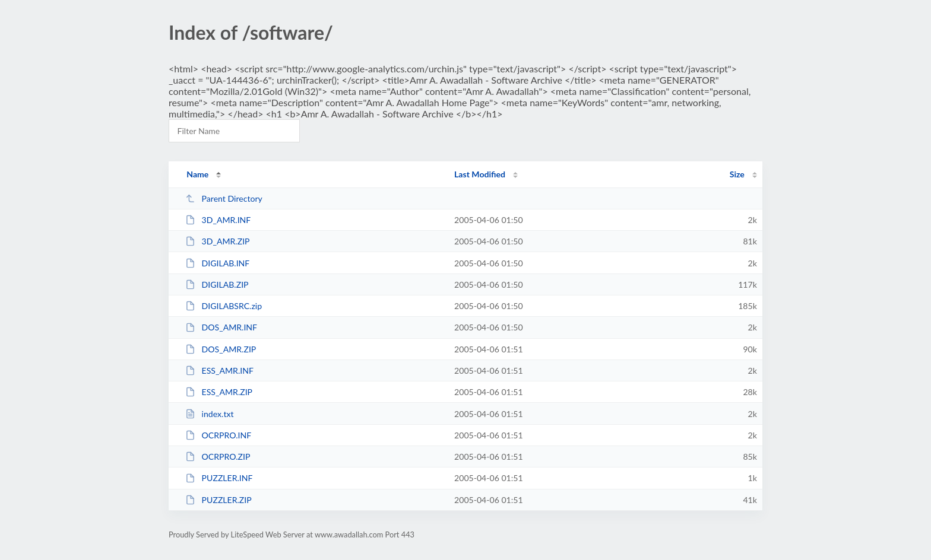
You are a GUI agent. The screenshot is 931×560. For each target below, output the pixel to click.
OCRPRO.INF (218, 435)
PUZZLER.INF (219, 478)
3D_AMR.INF (218, 220)
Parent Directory (224, 198)
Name (197, 174)
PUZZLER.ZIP (218, 500)
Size (737, 174)
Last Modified (480, 174)
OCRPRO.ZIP (218, 456)
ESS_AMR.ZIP (219, 392)
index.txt (209, 414)
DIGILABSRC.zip (224, 306)
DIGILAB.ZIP (217, 284)
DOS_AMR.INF (221, 327)
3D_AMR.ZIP (217, 241)
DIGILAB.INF (217, 263)
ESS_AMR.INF (219, 370)
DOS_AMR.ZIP (221, 349)
